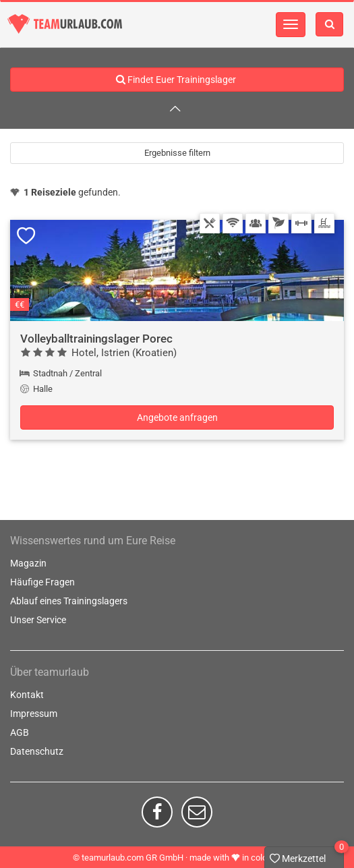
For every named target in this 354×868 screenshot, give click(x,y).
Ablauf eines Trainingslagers (69, 601)
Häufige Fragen (42, 582)
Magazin (28, 563)
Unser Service (38, 620)
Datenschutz (37, 751)
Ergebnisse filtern (177, 153)
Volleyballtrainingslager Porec (96, 339)
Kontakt (27, 695)
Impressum (34, 714)
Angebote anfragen (177, 417)
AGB (20, 732)
